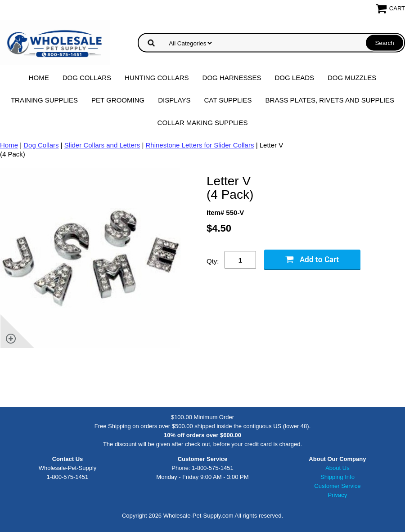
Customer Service (337, 486)
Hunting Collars (157, 78)
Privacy (338, 495)
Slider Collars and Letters (102, 145)
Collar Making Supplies (203, 123)
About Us (337, 468)
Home (39, 78)
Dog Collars (87, 78)
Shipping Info (337, 477)
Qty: (213, 261)
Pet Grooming (118, 100)
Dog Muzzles (352, 78)
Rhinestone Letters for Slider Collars (200, 145)
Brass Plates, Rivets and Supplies (330, 100)
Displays (174, 100)
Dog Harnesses (232, 78)
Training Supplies (44, 100)
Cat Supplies (228, 100)
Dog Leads (294, 78)
